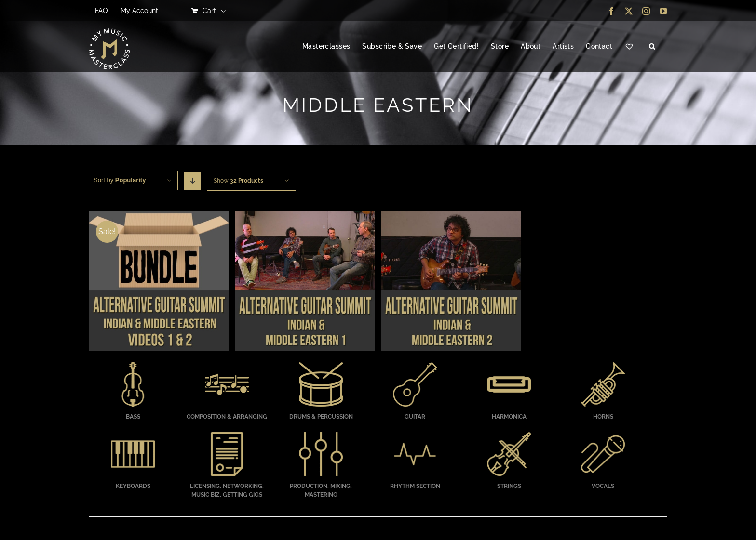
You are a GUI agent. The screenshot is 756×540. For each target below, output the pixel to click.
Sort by (120, 180)
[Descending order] (193, 181)
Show (238, 181)
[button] (652, 47)
